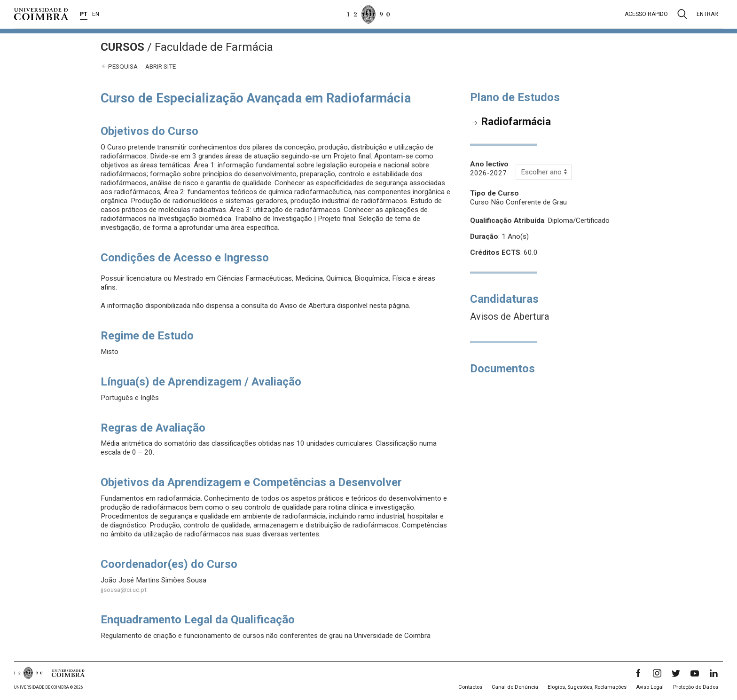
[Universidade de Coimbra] (41, 14)
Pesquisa (123, 66)
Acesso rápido (646, 14)
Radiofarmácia (516, 121)
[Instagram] (657, 673)
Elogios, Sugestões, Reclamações (587, 687)
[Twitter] (676, 673)
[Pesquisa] (682, 14)
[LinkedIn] (713, 673)
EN (96, 14)
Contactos (470, 687)
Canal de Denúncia (515, 687)
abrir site (161, 66)
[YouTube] (695, 673)
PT (84, 14)
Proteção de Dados (696, 687)
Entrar (707, 14)
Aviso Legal (650, 687)
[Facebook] (638, 673)
